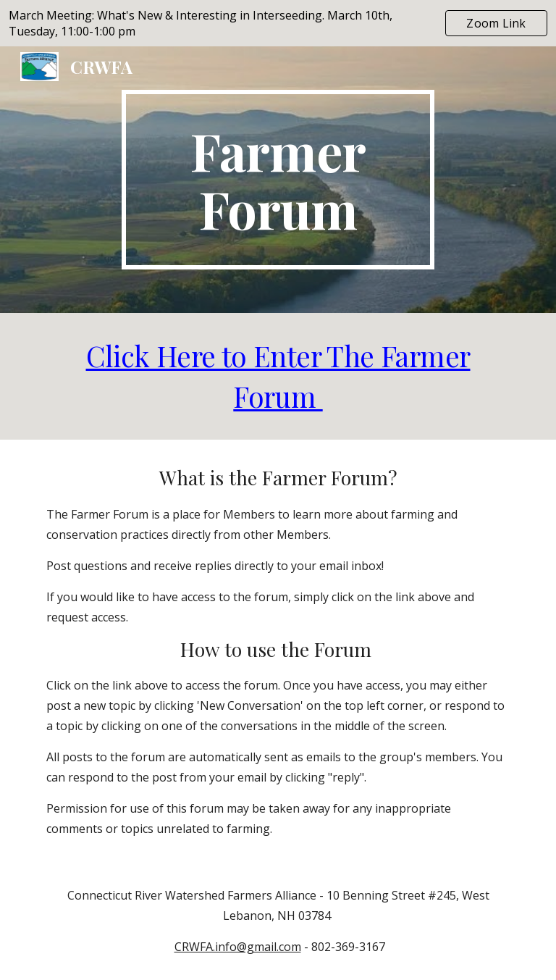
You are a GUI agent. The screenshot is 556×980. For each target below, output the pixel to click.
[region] (278, 23)
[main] (278, 180)
